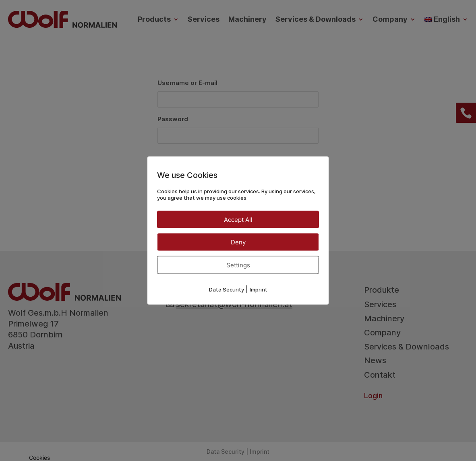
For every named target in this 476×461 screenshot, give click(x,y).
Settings (238, 265)
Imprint (259, 289)
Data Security (227, 289)
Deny (238, 242)
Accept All (238, 220)
